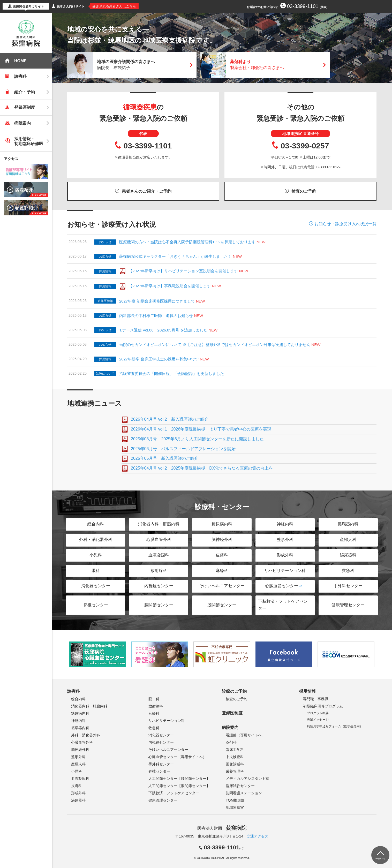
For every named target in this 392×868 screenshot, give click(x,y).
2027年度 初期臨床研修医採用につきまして (157, 301)
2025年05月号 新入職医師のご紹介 (165, 458)
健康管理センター (348, 605)
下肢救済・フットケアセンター (283, 605)
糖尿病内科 (222, 524)
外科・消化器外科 (96, 539)
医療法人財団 (222, 828)
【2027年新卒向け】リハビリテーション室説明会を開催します (183, 271)
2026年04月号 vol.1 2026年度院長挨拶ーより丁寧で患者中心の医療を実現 (201, 429)
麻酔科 (222, 571)
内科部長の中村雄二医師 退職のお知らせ (156, 316)
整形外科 (285, 539)
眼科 (96, 571)
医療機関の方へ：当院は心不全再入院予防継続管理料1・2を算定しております (192, 242)
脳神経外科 (222, 539)
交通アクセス (258, 836)
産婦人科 (348, 539)
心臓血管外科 (159, 539)
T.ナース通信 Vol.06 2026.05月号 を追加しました (163, 330)
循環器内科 (348, 524)
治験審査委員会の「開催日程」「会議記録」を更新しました (172, 373)
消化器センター (96, 586)
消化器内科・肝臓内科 (159, 524)
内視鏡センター (159, 586)
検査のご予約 (304, 191)
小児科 (96, 555)
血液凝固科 (159, 555)
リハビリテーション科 (285, 571)
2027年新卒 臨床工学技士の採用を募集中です (159, 359)
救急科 (348, 571)
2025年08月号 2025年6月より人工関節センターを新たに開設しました (197, 439)
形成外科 (285, 555)
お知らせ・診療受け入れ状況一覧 (345, 224)
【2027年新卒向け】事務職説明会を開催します (170, 286)
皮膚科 (222, 555)
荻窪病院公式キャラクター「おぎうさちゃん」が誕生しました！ (175, 256)
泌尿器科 (348, 555)
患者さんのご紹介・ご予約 (147, 191)
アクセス (11, 159)
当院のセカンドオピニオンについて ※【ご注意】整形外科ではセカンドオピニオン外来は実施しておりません (215, 345)
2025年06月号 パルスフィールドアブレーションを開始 (183, 449)
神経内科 (285, 524)
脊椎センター (96, 605)
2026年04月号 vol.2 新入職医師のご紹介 (170, 419)
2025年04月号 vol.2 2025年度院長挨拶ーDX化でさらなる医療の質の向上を (202, 468)
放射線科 (159, 571)
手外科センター (348, 586)
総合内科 (96, 524)
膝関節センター (159, 605)
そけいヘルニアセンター (222, 586)
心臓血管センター (282, 586)
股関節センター (222, 605)
